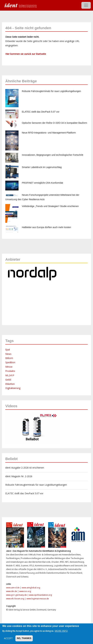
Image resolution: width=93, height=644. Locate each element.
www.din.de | (13, 591)
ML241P (10, 375)
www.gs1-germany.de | (18, 595)
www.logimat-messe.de (38, 599)
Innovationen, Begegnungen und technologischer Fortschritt (52, 155)
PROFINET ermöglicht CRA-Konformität (42, 183)
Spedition (10, 362)
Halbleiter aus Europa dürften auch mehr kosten (46, 227)
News (8, 354)
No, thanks (24, 638)
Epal (8, 350)
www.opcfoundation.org (40, 595)
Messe (9, 367)
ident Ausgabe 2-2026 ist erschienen (25, 468)
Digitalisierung (13, 388)
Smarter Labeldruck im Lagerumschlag (42, 167)
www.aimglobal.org (31, 588)
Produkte (10, 371)
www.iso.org (25, 591)
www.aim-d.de (13, 588)
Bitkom (9, 358)
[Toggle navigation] (86, 5)
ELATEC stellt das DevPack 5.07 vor (41, 112)
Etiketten (10, 384)
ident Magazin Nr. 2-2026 (19, 476)
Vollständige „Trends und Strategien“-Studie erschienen (50, 206)
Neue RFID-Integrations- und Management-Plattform (49, 133)
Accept (8, 638)
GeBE (8, 380)
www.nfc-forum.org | (16, 599)
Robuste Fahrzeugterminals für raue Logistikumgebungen (51, 91)
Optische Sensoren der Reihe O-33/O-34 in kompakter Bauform (55, 123)
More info (61, 631)
